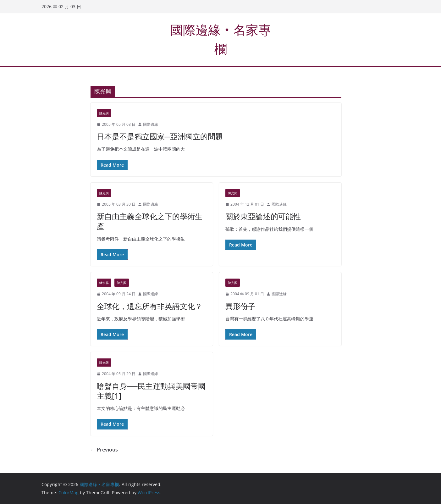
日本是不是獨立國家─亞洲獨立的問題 (160, 136)
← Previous (104, 450)
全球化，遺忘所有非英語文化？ (150, 306)
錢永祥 (104, 283)
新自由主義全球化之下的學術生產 (150, 221)
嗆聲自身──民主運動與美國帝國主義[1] (151, 391)
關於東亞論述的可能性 (263, 216)
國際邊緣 (151, 124)
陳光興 (104, 113)
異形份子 (240, 306)
